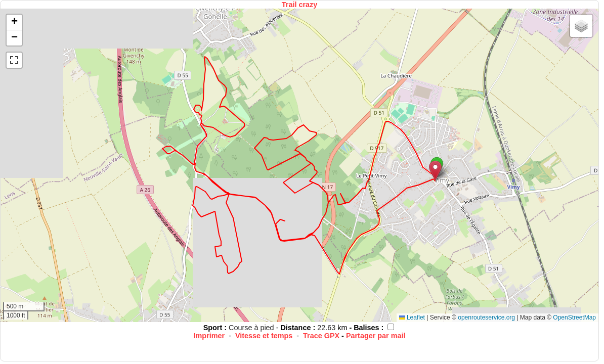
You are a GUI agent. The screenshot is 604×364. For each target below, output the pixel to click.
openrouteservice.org (486, 317)
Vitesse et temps (264, 336)
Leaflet (412, 317)
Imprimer (209, 336)
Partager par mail (376, 336)
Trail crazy (299, 5)
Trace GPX (321, 336)
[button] (435, 171)
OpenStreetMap (574, 317)
